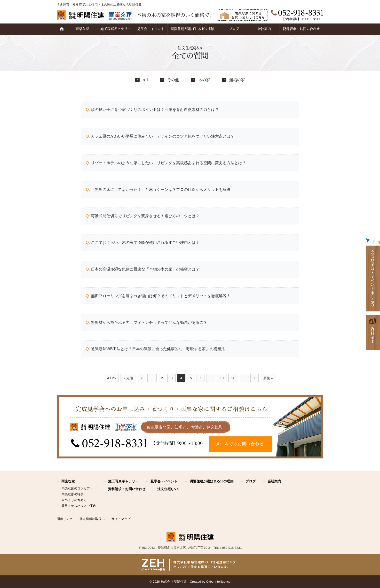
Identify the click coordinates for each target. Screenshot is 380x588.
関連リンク (65, 519)
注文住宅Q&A (168, 489)
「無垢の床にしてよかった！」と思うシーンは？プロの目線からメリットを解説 (161, 190)
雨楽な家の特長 (73, 494)
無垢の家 (237, 80)
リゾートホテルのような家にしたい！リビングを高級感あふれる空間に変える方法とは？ (168, 163)
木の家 (204, 80)
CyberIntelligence (218, 582)
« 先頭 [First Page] (128, 378)
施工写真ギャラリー (116, 29)
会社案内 (264, 29)
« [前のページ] (142, 378)
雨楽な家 (82, 29)
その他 (173, 80)
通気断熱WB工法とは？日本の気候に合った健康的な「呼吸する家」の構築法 (158, 349)
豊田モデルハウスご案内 (79, 506)
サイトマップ (121, 519)
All (145, 80)
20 (233, 378)
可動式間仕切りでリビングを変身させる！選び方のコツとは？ (145, 216)
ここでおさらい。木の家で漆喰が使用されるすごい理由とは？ (145, 243)
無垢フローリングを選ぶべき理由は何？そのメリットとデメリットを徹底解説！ (161, 296)
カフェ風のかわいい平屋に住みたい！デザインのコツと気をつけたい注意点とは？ (163, 136)
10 (222, 378)
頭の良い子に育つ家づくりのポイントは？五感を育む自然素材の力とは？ (155, 110)
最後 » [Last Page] (268, 378)
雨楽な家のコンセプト (77, 488)
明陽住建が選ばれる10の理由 (193, 29)
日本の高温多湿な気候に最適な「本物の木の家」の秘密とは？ (145, 269)
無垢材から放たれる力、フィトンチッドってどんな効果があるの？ (149, 322)
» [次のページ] (254, 378)
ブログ (234, 29)
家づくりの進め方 (74, 500)
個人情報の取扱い (92, 519)
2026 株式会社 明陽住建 (170, 582)
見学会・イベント (151, 29)
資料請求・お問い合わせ (301, 29)
